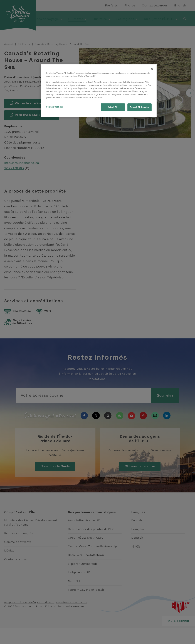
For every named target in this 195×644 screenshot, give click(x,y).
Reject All (113, 107)
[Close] (152, 69)
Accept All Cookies (139, 107)
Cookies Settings (55, 107)
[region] (99, 91)
